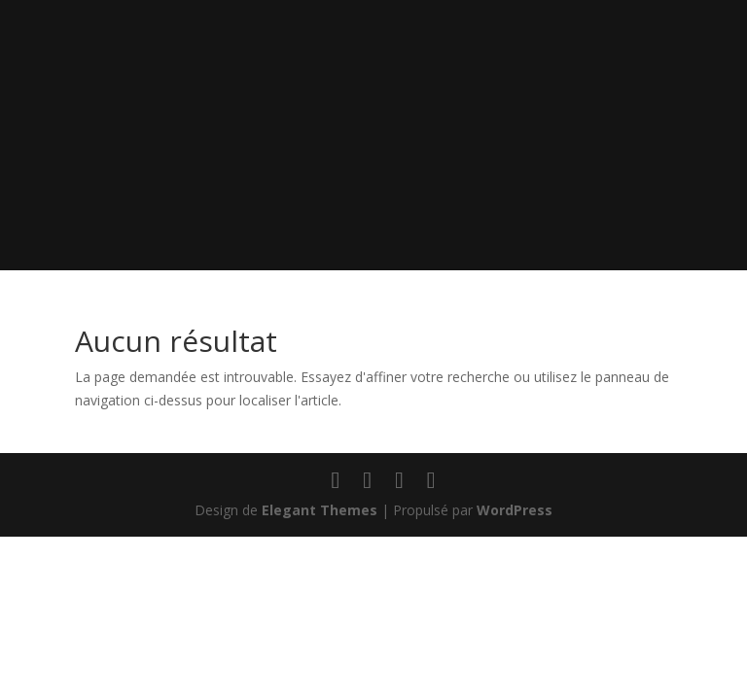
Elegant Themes (320, 510)
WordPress (515, 510)
